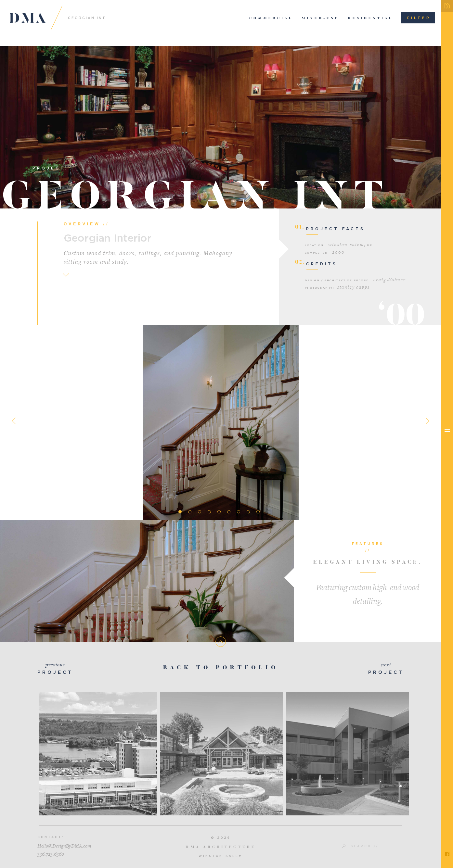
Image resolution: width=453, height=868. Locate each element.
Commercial (271, 19)
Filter (419, 18)
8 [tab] (248, 512)
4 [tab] (209, 512)
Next (426, 421)
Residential (371, 19)
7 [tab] (239, 512)
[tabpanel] (221, 422)
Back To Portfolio (221, 668)
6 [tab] (229, 512)
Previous (15, 421)
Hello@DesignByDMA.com (64, 846)
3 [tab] (200, 512)
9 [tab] (258, 512)
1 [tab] (180, 512)
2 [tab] (190, 512)
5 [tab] (219, 512)
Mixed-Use (320, 19)
